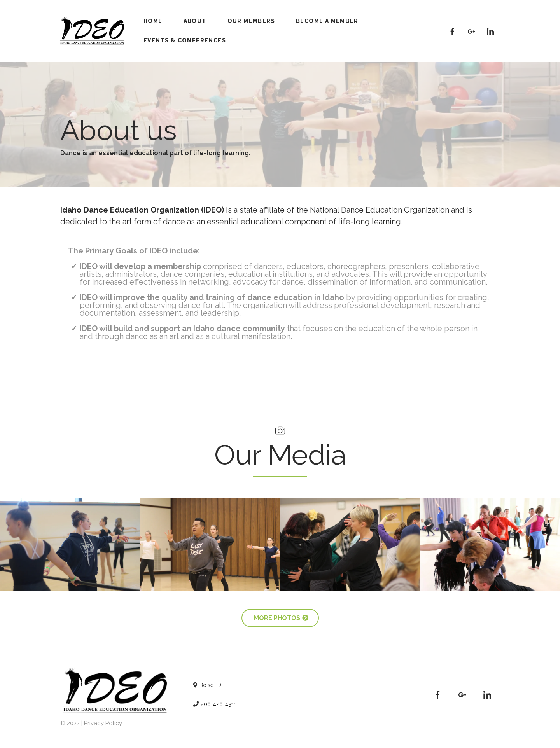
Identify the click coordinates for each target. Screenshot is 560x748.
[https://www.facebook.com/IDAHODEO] (452, 31)
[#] (472, 31)
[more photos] (280, 618)
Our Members (251, 21)
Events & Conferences (185, 40)
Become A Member (327, 21)
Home (153, 21)
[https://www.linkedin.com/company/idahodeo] (490, 31)
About (195, 21)
